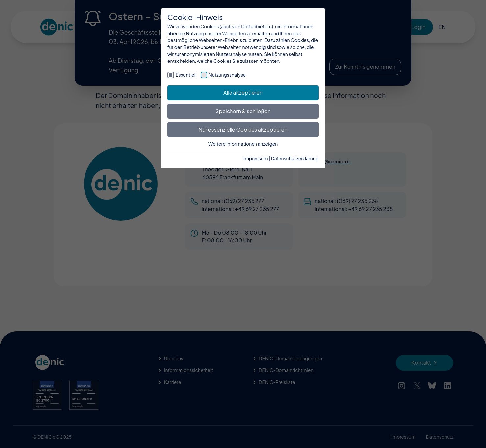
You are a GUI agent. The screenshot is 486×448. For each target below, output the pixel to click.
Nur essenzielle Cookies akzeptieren (243, 129)
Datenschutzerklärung (295, 158)
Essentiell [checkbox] (186, 75)
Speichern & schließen (243, 111)
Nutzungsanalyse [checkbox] (227, 75)
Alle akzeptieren (243, 93)
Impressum (256, 158)
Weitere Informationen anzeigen (243, 144)
